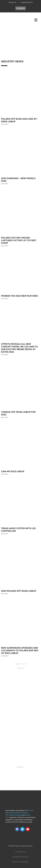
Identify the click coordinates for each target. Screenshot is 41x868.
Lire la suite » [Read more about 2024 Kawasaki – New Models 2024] (5, 184)
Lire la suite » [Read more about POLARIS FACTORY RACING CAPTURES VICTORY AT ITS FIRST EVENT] (5, 246)
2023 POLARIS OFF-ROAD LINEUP (19, 591)
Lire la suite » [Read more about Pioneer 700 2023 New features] (5, 299)
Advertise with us (20, 857)
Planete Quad (14, 813)
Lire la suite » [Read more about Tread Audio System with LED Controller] (5, 534)
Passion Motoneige (15, 815)
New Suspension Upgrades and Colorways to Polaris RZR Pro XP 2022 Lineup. (20, 650)
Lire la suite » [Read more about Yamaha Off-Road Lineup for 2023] (5, 417)
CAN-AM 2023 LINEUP (13, 471)
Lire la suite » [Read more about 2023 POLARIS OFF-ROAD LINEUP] (5, 594)
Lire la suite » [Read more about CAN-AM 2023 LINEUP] (5, 474)
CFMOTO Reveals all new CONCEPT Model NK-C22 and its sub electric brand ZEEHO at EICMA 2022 (19, 348)
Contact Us (12, 2)
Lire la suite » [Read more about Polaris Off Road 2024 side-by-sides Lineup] (5, 124)
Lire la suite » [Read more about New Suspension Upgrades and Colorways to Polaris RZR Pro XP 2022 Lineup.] (5, 656)
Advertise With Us (27, 2)
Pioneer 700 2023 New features (20, 296)
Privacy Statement (20, 862)
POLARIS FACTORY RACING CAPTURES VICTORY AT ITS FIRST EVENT (19, 240)
